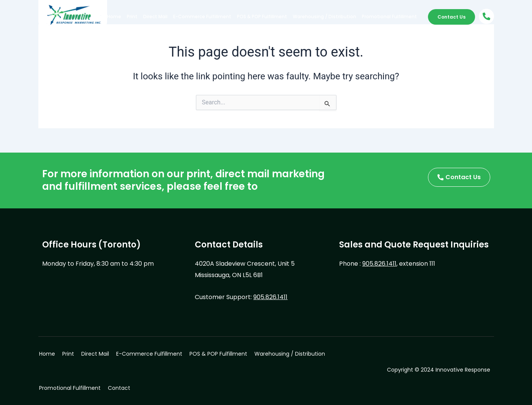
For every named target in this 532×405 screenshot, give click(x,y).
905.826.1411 (270, 297)
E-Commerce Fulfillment (202, 17)
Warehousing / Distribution (324, 17)
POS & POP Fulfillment (262, 17)
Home (114, 17)
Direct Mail (155, 17)
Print (132, 17)
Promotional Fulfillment (389, 17)
